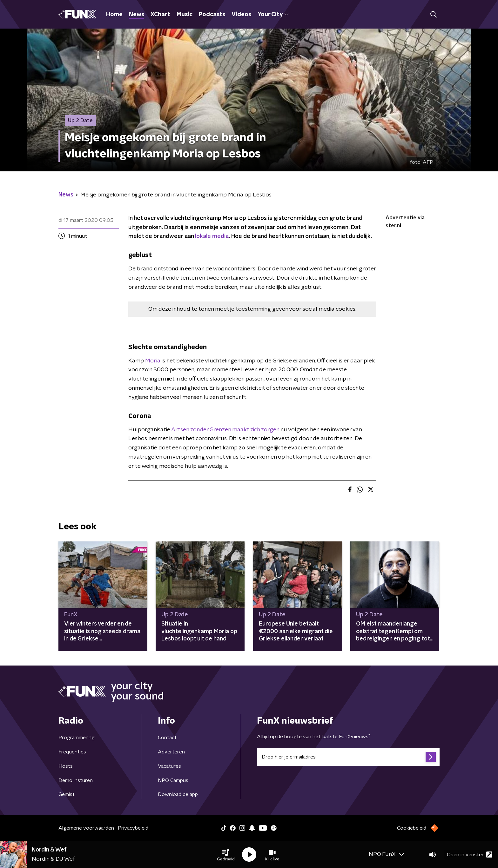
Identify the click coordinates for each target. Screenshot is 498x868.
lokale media (212, 236)
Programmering (77, 738)
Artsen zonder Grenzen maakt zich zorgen (225, 430)
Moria (153, 361)
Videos (241, 15)
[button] (226, 855)
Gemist (67, 794)
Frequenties (72, 752)
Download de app (178, 794)
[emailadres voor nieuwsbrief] (348, 757)
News (137, 15)
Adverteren (171, 752)
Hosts (66, 766)
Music (185, 15)
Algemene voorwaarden (86, 828)
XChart (160, 15)
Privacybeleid (133, 828)
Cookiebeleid (412, 828)
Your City (273, 15)
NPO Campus (173, 780)
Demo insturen (76, 780)
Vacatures (169, 766)
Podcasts (212, 15)
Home (114, 15)
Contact (167, 738)
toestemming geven (262, 309)
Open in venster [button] (470, 855)
